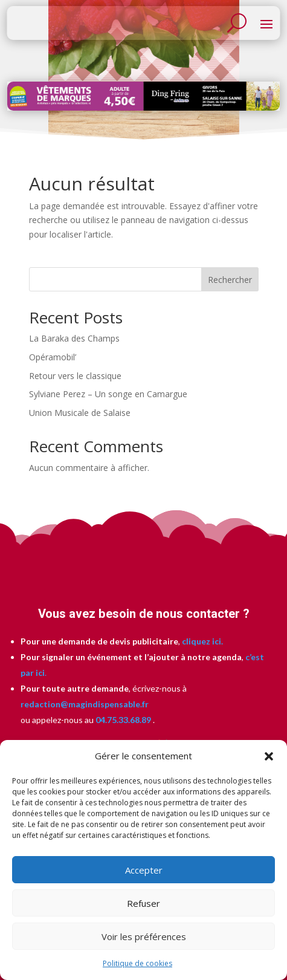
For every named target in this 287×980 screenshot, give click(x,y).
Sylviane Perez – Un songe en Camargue (108, 394)
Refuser (143, 903)
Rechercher (230, 280)
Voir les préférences (144, 936)
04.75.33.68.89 (122, 720)
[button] (269, 756)
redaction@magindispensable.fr (85, 704)
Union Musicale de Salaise (80, 413)
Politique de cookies (137, 963)
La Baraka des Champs (74, 338)
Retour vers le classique (75, 376)
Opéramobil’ (53, 357)
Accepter (144, 870)
